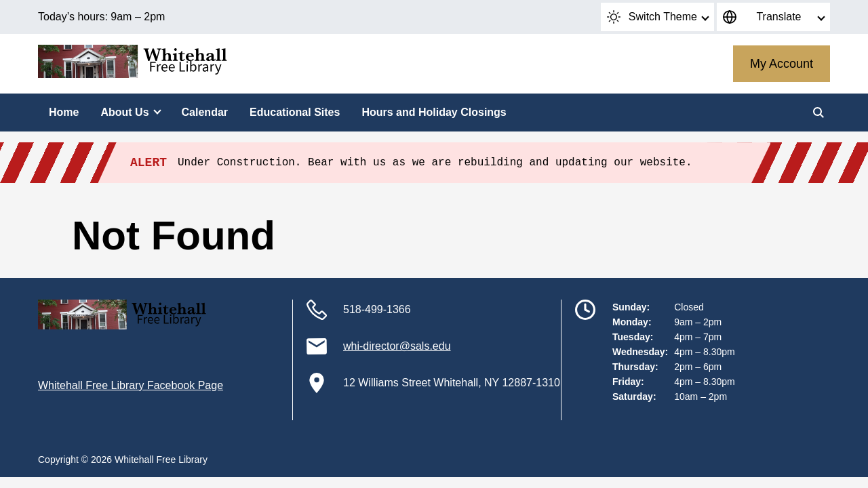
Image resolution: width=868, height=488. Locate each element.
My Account (782, 64)
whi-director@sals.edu (397, 346)
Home (64, 112)
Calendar (205, 112)
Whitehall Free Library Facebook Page (131, 385)
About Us (124, 112)
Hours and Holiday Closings (434, 112)
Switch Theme (652, 17)
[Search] (818, 113)
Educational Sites (295, 112)
